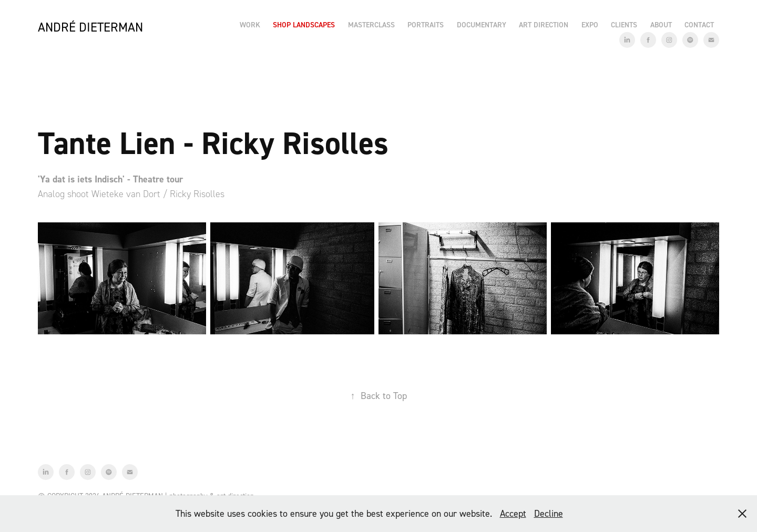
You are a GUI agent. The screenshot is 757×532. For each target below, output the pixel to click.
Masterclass (371, 25)
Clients (624, 25)
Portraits (426, 25)
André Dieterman (90, 27)
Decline (549, 513)
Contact (699, 25)
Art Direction (544, 25)
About (661, 25)
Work (250, 25)
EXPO (590, 25)
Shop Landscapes (304, 25)
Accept (513, 513)
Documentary (482, 25)
